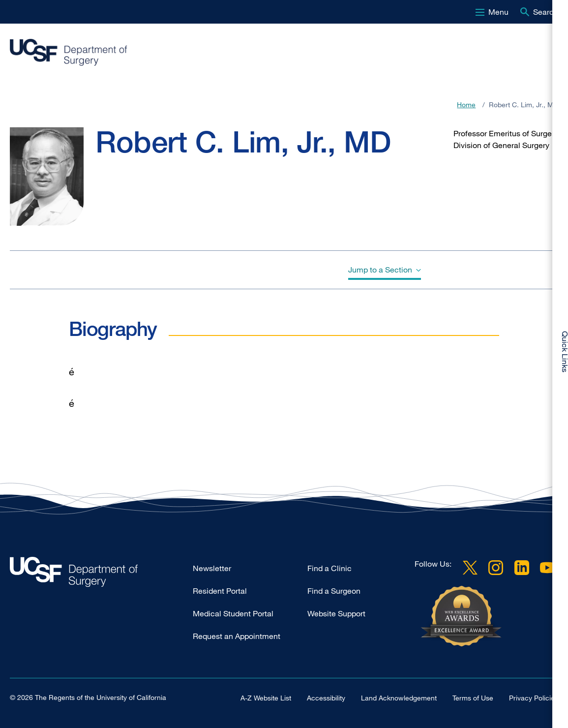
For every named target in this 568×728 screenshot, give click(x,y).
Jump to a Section (380, 270)
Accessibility (326, 698)
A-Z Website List (266, 698)
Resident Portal (220, 591)
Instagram (496, 568)
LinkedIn (522, 568)
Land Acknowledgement (399, 698)
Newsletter (212, 568)
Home (466, 105)
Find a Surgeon (334, 591)
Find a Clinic (329, 568)
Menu (498, 12)
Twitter (470, 568)
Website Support (336, 613)
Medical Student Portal (233, 613)
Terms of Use (473, 698)
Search (546, 12)
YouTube (547, 568)
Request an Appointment (237, 636)
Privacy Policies (534, 698)
